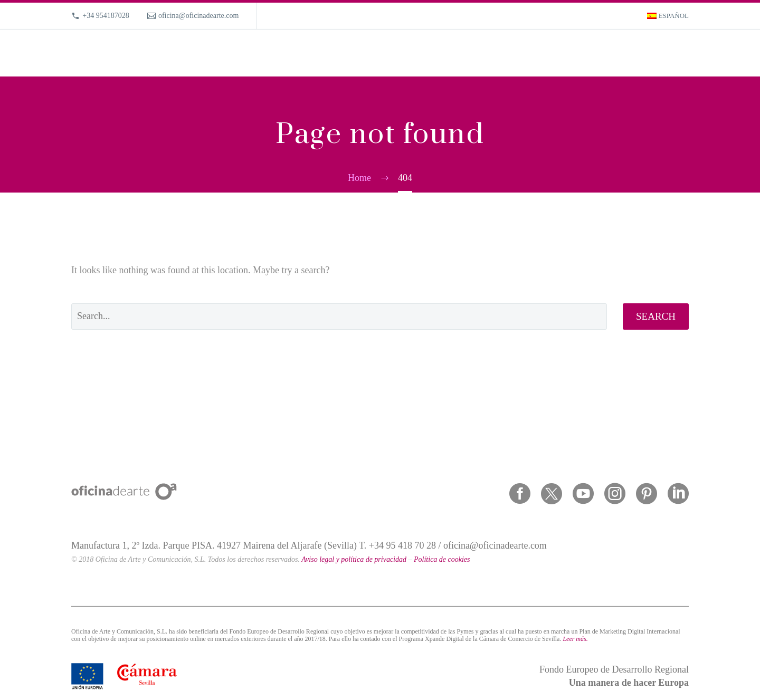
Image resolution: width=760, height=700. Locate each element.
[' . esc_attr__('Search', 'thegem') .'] (339, 317)
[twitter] (552, 494)
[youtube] (583, 494)
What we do (476, 53)
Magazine (612, 53)
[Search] (687, 53)
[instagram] (615, 494)
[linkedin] (678, 494)
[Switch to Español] (668, 16)
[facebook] (520, 494)
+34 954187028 (106, 16)
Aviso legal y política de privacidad (354, 559)
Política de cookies (442, 559)
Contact (655, 53)
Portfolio (524, 53)
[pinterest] (647, 494)
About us (567, 53)
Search (656, 316)
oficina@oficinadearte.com (198, 16)
